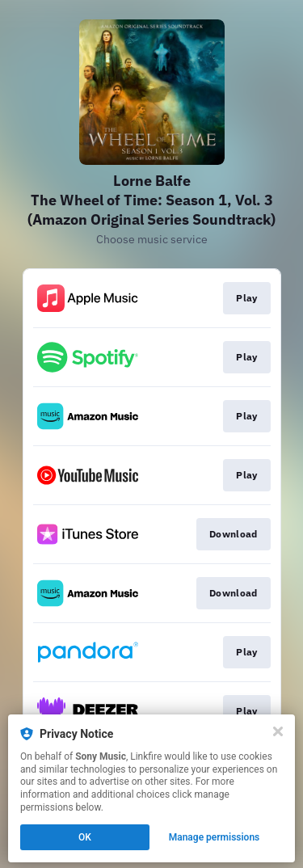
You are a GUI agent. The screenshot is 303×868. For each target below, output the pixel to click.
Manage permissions (215, 837)
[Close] (278, 731)
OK (85, 837)
